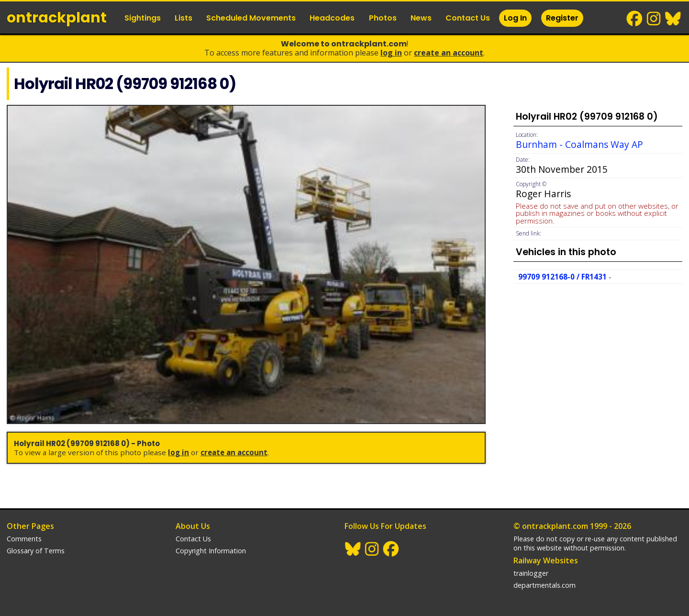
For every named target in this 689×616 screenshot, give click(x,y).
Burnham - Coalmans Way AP (579, 144)
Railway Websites (546, 560)
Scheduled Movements (251, 18)
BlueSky (673, 19)
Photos (383, 18)
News (421, 18)
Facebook (635, 19)
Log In (515, 18)
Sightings (143, 18)
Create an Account (449, 53)
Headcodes (332, 18)
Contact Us (468, 18)
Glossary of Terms (36, 551)
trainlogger (531, 573)
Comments (24, 539)
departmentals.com (545, 585)
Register (562, 18)
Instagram (654, 19)
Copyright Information (211, 551)
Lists (183, 18)
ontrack (57, 18)
